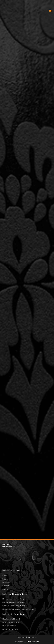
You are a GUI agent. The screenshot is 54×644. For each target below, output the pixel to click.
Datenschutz (32, 637)
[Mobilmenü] (50, 10)
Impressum (22, 637)
